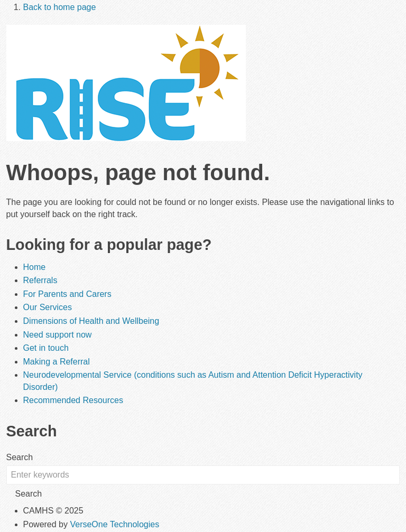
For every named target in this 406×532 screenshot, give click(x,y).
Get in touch (46, 348)
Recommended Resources (73, 400)
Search (20, 457)
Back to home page (60, 7)
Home (35, 267)
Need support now (58, 335)
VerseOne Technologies (114, 524)
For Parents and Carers (67, 294)
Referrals (40, 280)
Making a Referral (57, 362)
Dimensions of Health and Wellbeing (91, 321)
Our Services (48, 307)
